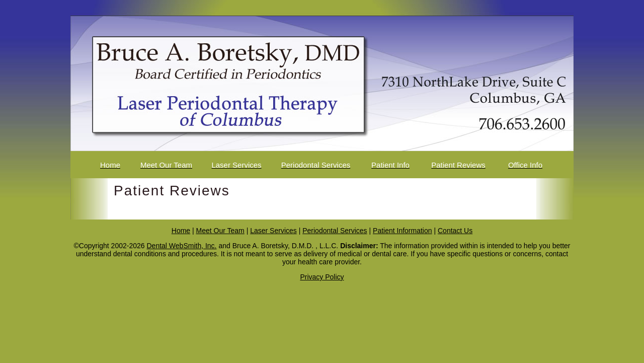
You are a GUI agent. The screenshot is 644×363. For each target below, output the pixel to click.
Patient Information (403, 231)
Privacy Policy (322, 277)
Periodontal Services (335, 231)
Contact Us (455, 231)
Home (181, 231)
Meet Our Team (220, 231)
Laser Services (273, 231)
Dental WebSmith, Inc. (181, 246)
